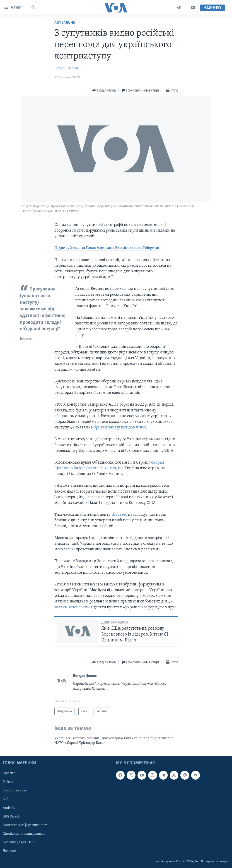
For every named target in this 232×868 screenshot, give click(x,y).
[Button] (104, 91)
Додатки (10, 851)
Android (9, 808)
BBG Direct (11, 816)
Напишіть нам (14, 791)
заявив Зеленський (72, 607)
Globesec (119, 515)
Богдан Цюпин (66, 68)
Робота (8, 782)
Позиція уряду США (19, 842)
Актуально (65, 23)
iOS (6, 799)
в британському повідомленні (118, 427)
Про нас (9, 773)
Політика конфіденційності (25, 825)
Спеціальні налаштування (24, 834)
